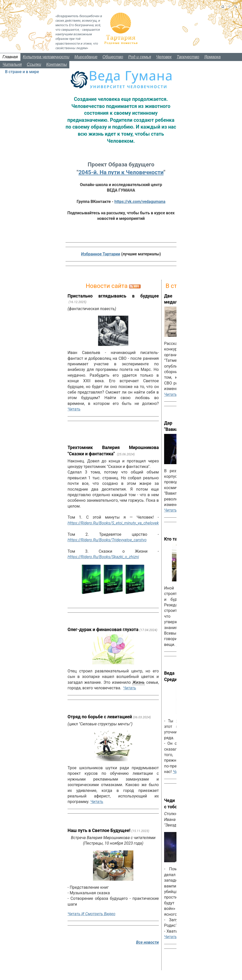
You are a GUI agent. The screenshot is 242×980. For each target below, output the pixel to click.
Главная (10, 57)
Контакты (56, 64)
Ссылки (34, 64)
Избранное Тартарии (101, 254)
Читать (74, 409)
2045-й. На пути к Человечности (121, 172)
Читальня (12, 64)
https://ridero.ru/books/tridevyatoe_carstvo (107, 540)
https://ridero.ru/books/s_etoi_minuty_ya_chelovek (113, 523)
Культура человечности (46, 57)
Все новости (147, 942)
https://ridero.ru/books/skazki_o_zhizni (103, 557)
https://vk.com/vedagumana (140, 202)
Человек (164, 57)
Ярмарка (212, 57)
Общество (113, 57)
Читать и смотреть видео (92, 914)
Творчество (188, 57)
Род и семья (140, 57)
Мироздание (86, 57)
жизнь (138, 682)
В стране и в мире (22, 72)
